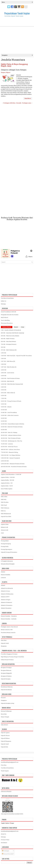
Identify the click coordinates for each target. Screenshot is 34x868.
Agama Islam (5, 524)
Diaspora (3, 72)
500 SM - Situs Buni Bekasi (8, 341)
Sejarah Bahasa (5, 738)
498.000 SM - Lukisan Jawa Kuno (10, 449)
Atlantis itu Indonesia (7, 588)
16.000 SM (4, 430)
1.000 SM (3, 353)
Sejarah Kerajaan (6, 679)
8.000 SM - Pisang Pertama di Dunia (11, 401)
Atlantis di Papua (6, 600)
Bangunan (4, 646)
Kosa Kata (4, 714)
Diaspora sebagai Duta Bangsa (14, 70)
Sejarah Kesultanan (6, 690)
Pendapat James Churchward (9, 627)
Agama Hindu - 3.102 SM (8, 477)
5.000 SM (4, 390)
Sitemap (3, 304)
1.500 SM (3, 358)
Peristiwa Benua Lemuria (8, 632)
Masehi (16, 327)
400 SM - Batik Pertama (8, 339)
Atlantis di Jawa (5, 591)
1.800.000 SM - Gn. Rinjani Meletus (11, 455)
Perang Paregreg (6, 544)
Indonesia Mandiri (6, 791)
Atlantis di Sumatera (7, 605)
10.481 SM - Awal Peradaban (9, 412)
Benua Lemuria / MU (7, 630)
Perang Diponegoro (7, 549)
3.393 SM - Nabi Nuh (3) (7, 381)
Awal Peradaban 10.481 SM (8, 312)
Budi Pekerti (4, 317)
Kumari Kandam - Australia (9, 619)
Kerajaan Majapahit (6, 673)
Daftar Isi (3, 301)
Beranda (19, 103)
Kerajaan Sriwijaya (6, 667)
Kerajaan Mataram (6, 670)
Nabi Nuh (4, 499)
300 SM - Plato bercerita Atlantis (10, 336)
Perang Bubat (5, 541)
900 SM (3, 347)
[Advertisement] (17, 35)
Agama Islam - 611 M (7, 486)
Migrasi (8, 72)
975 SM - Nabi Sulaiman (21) (9, 350)
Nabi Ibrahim (5, 502)
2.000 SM (4, 370)
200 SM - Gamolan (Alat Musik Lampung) (12, 333)
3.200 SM (3, 387)
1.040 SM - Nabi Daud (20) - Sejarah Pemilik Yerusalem (16, 356)
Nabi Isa (3, 511)
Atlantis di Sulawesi (6, 602)
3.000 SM (4, 376)
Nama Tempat (5, 717)
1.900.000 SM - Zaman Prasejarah (10, 458)
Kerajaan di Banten (6, 676)
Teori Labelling (5, 320)
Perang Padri (5, 546)
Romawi (3, 698)
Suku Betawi (4, 725)
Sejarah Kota (4, 747)
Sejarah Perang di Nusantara (9, 552)
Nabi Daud (4, 505)
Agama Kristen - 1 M (7, 483)
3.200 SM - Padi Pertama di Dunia (10, 378)
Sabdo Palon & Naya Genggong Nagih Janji (14, 65)
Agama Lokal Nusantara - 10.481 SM (11, 474)
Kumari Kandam (6, 575)
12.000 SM (4, 418)
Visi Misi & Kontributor (7, 298)
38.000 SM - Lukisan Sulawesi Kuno (11, 435)
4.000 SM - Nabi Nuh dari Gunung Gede (12, 384)
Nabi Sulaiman (5, 508)
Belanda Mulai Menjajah (8, 564)
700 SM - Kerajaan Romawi (9, 344)
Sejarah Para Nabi (6, 516)
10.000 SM (4, 410)
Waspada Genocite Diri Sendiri (10, 315)
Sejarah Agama (5, 733)
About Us (3, 834)
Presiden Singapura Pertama (9, 654)
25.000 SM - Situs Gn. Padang (9, 432)
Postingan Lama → (27, 103)
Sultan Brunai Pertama (7, 660)
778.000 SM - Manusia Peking (9, 452)
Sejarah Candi (5, 643)
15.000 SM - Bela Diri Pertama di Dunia (12, 427)
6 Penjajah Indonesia (7, 561)
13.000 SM (4, 421)
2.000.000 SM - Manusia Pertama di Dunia (13, 464)
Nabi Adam (4, 497)
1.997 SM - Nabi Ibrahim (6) (9, 367)
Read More (28, 98)
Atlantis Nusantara (6, 608)
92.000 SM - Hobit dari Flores (9, 447)
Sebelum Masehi (7, 327)
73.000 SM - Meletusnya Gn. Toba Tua (11, 441)
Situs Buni (4, 640)
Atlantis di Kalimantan (7, 594)
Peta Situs (4, 765)
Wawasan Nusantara (7, 323)
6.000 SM (4, 395)
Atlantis (3, 572)
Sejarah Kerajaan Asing (7, 703)
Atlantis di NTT (5, 597)
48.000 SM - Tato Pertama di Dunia (11, 438)
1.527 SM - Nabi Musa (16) (8, 361)
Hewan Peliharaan (6, 711)
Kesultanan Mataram (7, 687)
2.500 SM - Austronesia (7, 373)
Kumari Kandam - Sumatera (9, 616)
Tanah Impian (5, 771)
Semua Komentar (8, 854)
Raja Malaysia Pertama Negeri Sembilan (12, 657)
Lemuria (3, 577)
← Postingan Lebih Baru (9, 103)
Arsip (23, 327)
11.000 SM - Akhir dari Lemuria (10, 415)
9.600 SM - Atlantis (6, 407)
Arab (2, 533)
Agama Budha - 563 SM (7, 480)
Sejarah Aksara (5, 735)
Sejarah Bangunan (6, 741)
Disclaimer (4, 843)
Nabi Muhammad (6, 514)
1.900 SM (3, 364)
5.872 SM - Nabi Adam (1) (8, 393)
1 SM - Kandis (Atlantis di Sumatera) (11, 330)
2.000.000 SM (5, 461)
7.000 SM (4, 398)
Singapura (4, 700)
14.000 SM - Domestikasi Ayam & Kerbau (12, 424)
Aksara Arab (5, 530)
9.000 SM (4, 404)
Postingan (6, 851)
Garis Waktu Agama (7, 489)
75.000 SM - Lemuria (7, 444)
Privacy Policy (5, 840)
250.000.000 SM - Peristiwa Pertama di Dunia (14, 467)
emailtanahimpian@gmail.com (10, 762)
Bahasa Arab (4, 527)
